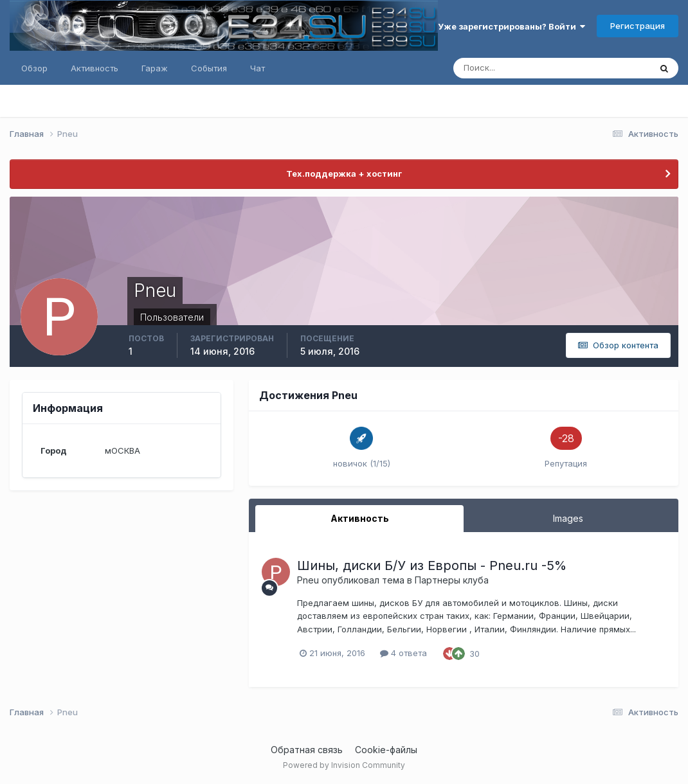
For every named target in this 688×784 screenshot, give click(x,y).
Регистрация (638, 26)
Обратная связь (307, 750)
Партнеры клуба (452, 580)
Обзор (34, 68)
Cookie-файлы (386, 750)
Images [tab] (568, 518)
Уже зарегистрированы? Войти (511, 26)
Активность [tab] (360, 518)
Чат (258, 68)
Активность (95, 68)
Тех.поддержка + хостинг (344, 174)
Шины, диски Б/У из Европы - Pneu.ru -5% (432, 566)
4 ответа (403, 653)
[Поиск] (497, 68)
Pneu (308, 580)
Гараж (155, 68)
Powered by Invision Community (344, 765)
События (209, 68)
